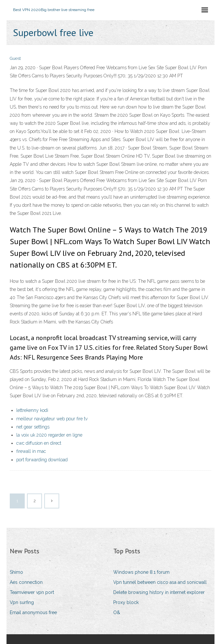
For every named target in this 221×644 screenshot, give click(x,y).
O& (117, 612)
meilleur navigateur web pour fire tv (52, 419)
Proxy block (126, 602)
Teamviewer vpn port (32, 592)
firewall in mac (31, 451)
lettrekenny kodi (32, 410)
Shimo (16, 572)
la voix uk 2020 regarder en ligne (49, 435)
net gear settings (33, 427)
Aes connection (26, 582)
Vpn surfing (22, 602)
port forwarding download (42, 460)
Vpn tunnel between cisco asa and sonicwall (160, 582)
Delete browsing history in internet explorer (159, 592)
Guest (15, 58)
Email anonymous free (33, 612)
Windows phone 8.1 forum (141, 572)
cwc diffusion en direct (39, 443)
